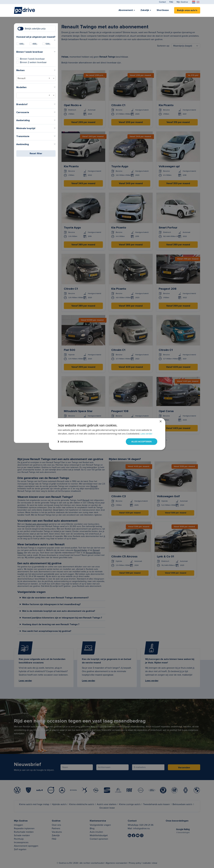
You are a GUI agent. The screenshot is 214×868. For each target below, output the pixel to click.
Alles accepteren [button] (142, 441)
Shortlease (163, 10)
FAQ (171, 2)
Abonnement (126, 10)
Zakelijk (145, 10)
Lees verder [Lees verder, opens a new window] (146, 434)
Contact (162, 2)
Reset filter (36, 153)
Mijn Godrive (182, 2)
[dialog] (107, 434)
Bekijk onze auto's (187, 10)
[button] (70, 442)
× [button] (161, 422)
